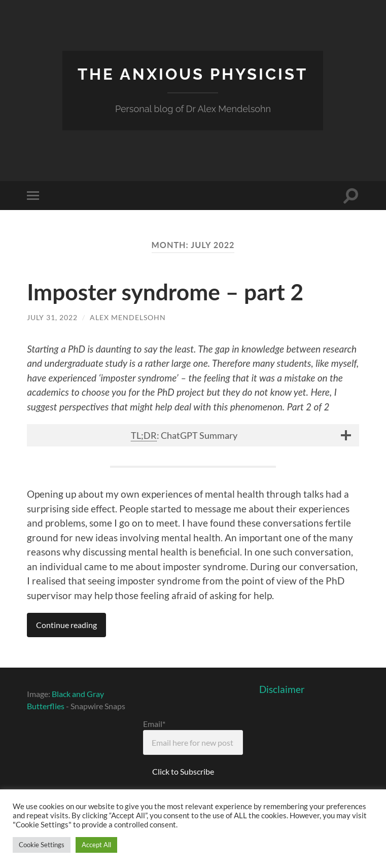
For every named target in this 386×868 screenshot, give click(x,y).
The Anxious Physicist (193, 74)
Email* (193, 736)
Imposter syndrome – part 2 (167, 292)
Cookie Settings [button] (42, 845)
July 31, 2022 (52, 317)
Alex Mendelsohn (128, 317)
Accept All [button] (96, 845)
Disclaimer (282, 689)
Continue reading (66, 624)
